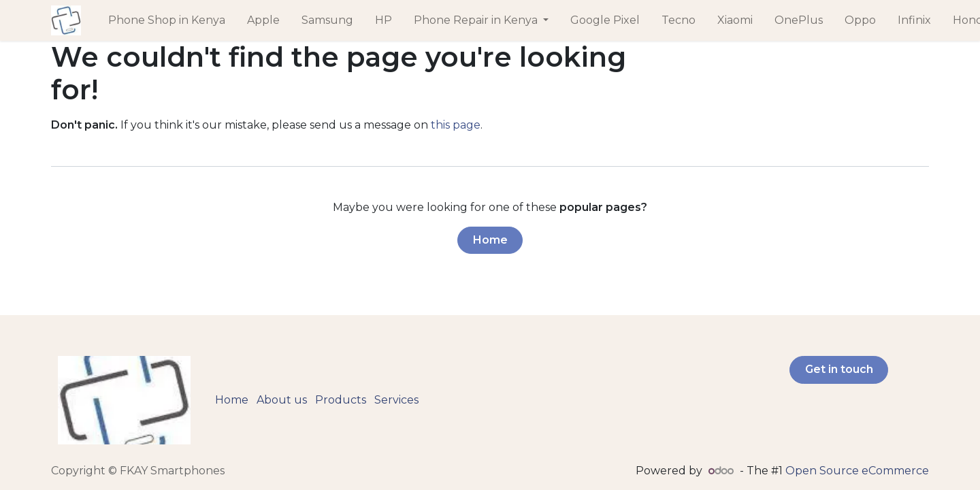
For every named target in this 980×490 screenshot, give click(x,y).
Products (341, 400)
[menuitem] (167, 20)
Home (490, 240)
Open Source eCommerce (857, 471)
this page (456, 125)
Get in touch (839, 369)
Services (396, 400)
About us (282, 400)
